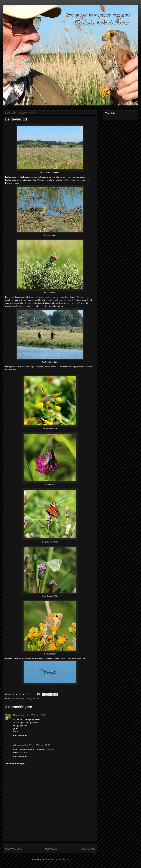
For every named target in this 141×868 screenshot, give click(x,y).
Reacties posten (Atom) (57, 859)
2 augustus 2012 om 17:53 (32, 715)
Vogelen (36, 699)
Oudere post (88, 849)
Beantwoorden (20, 736)
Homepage (51, 849)
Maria (16, 715)
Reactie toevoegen (16, 764)
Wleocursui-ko (20, 745)
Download (49, 749)
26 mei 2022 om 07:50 (39, 745)
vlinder (28, 699)
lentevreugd (18, 699)
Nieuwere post (13, 849)
